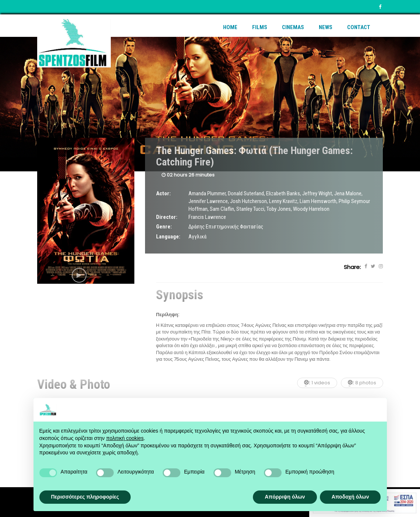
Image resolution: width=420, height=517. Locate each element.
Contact (359, 27)
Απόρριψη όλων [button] (285, 497)
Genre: (164, 227)
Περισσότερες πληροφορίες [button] (85, 497)
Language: (168, 237)
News (326, 27)
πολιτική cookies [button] (125, 438)
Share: (352, 267)
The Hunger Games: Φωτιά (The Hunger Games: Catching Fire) (254, 156)
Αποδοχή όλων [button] (350, 497)
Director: (167, 217)
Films (260, 27)
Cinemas (293, 27)
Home (230, 27)
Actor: (163, 193)
